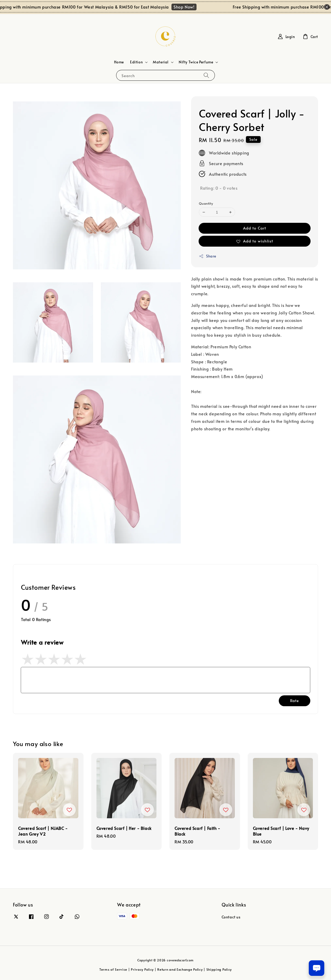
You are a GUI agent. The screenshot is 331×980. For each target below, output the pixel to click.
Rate (295, 700)
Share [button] (208, 256)
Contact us (231, 917)
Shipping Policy (219, 969)
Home (119, 62)
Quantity (206, 203)
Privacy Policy (142, 969)
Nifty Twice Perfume (196, 62)
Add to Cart (255, 228)
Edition (136, 62)
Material (161, 62)
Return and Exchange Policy (180, 969)
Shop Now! (189, 7)
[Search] (206, 75)
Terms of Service (113, 969)
